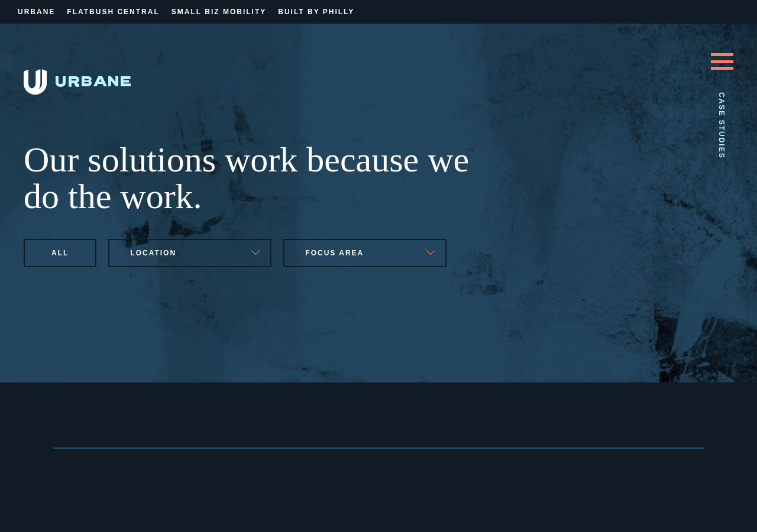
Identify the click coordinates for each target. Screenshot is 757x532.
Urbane (36, 12)
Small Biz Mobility (219, 12)
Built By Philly (316, 12)
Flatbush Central (113, 12)
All (60, 253)
